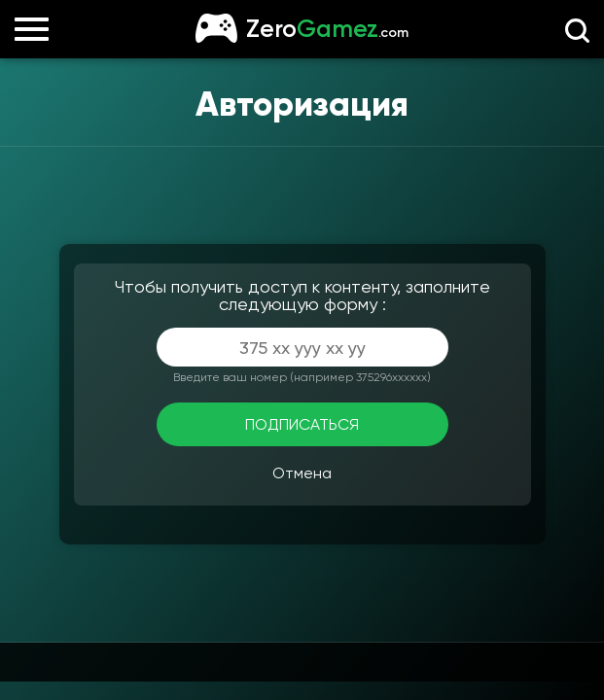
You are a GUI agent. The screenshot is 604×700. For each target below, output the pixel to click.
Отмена (302, 473)
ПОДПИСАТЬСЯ (302, 424)
